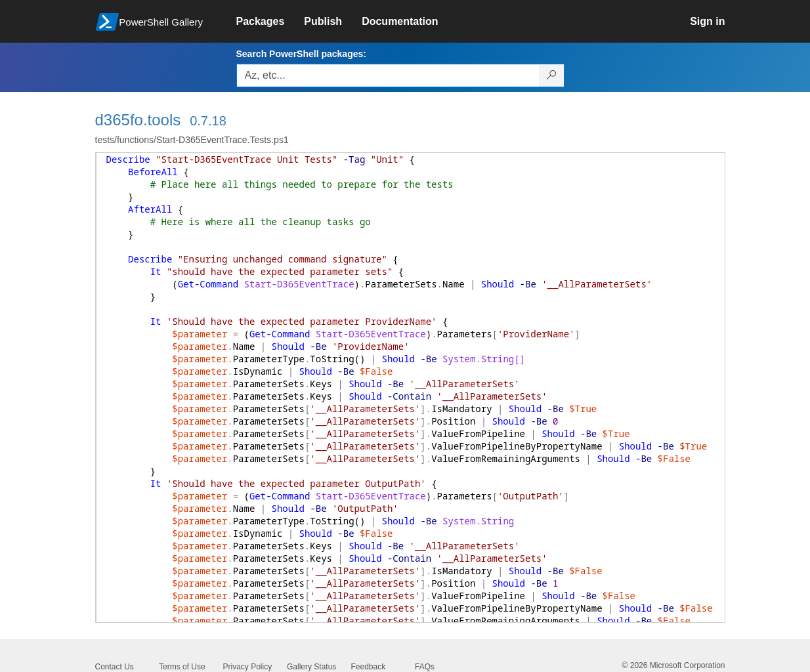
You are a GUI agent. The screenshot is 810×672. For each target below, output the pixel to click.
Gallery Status (311, 667)
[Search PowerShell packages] (552, 75)
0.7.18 (208, 121)
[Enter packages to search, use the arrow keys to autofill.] (388, 75)
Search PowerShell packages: (301, 54)
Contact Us (115, 667)
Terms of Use (182, 667)
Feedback (369, 667)
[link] (270, 22)
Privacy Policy (248, 667)
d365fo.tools (138, 120)
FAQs (425, 667)
